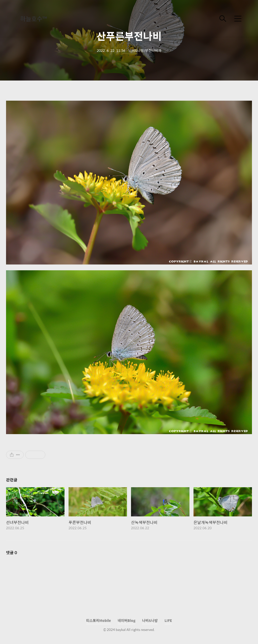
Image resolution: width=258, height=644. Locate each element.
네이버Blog (126, 620)
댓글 (12, 553)
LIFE (168, 620)
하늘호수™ (34, 19)
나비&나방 (150, 620)
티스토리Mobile (99, 620)
